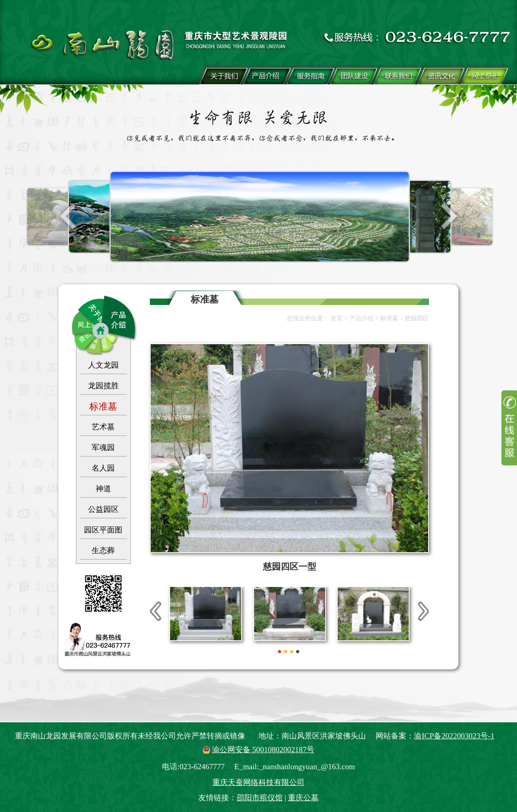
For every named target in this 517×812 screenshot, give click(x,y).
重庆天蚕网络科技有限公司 (258, 782)
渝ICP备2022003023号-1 (454, 736)
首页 (336, 318)
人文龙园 (103, 365)
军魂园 (103, 447)
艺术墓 (103, 427)
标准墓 (103, 406)
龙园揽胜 (103, 386)
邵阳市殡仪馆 (260, 798)
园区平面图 (103, 530)
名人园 (103, 468)
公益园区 (103, 509)
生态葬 (103, 550)
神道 (103, 489)
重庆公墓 (303, 798)
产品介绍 (361, 318)
